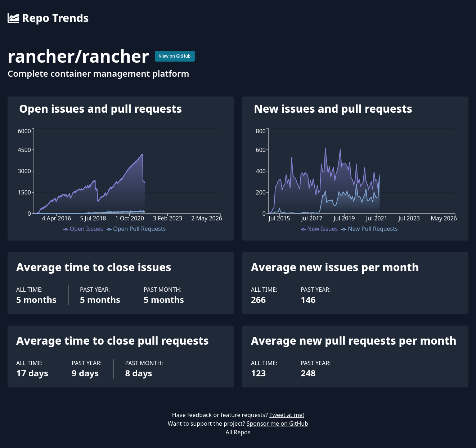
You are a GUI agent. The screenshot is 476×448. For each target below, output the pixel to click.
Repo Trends (48, 18)
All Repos (238, 432)
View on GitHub (175, 56)
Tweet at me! (287, 415)
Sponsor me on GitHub (277, 424)
